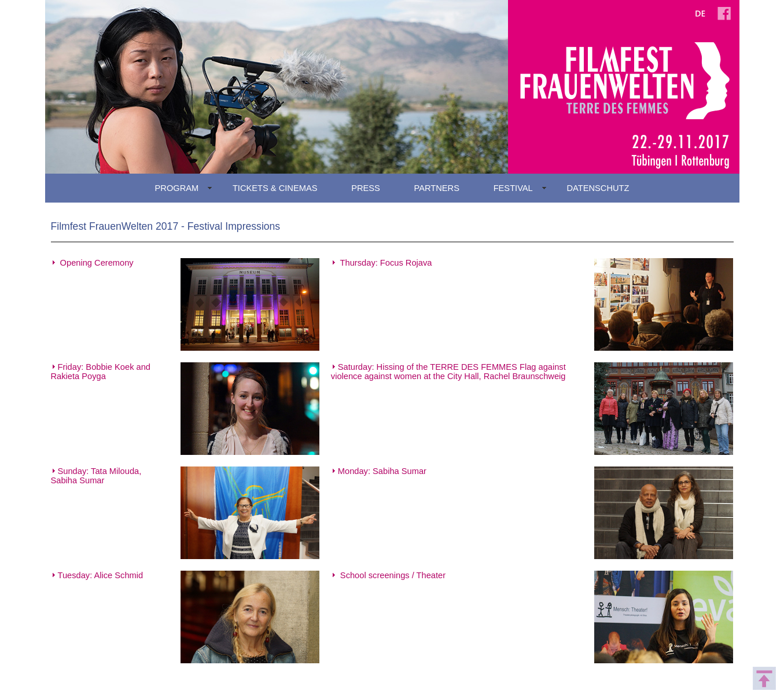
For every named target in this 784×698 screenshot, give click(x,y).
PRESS (366, 188)
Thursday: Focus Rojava (386, 263)
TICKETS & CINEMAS (275, 188)
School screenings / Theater (392, 575)
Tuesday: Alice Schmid (101, 575)
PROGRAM (177, 188)
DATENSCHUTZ (598, 188)
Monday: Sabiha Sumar (382, 471)
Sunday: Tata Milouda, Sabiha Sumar (96, 476)
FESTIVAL (513, 188)
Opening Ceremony (97, 263)
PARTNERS (437, 188)
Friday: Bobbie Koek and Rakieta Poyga (101, 372)
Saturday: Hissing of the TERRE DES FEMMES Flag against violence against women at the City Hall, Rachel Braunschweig (448, 372)
